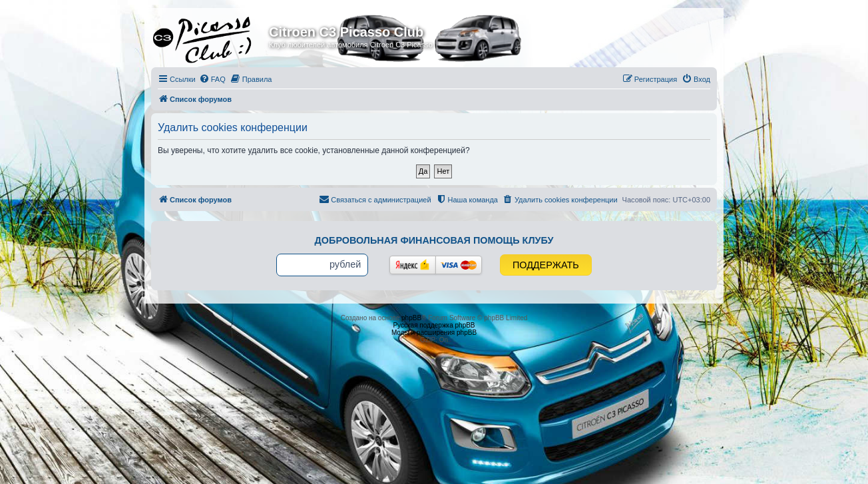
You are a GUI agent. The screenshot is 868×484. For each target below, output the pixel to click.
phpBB (411, 318)
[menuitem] (212, 79)
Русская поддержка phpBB (434, 325)
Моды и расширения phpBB (434, 333)
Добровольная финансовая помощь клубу (434, 240)
